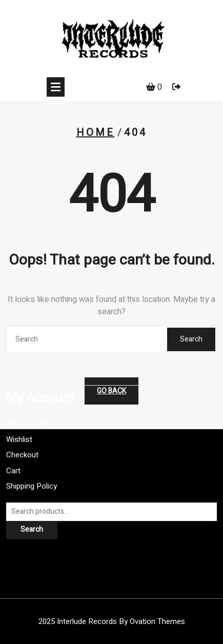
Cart (13, 453)
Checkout (22, 437)
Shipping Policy (32, 469)
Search (191, 339)
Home (96, 133)
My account (26, 406)
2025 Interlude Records (112, 621)
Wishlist (19, 421)
